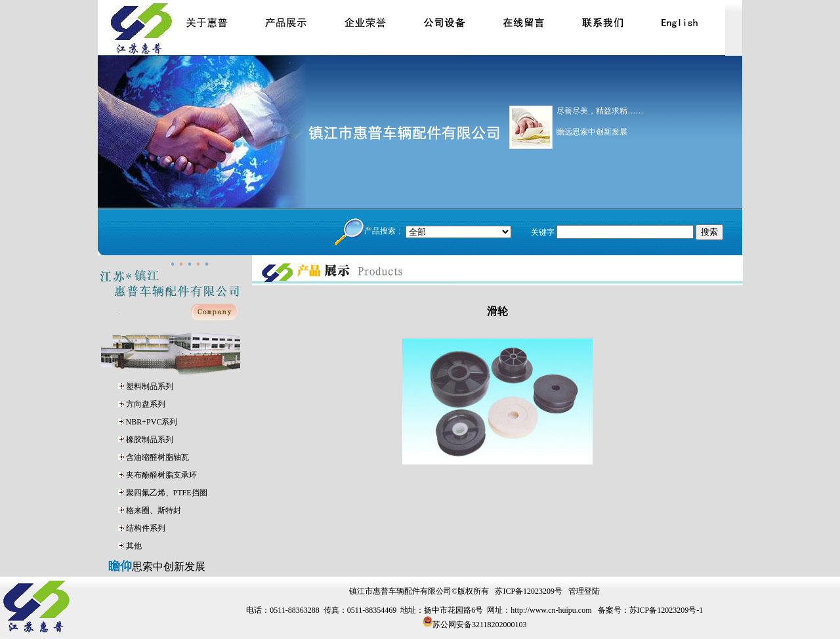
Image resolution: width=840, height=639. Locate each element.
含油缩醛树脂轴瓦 (157, 457)
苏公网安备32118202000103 (480, 624)
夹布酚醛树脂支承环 (161, 475)
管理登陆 (584, 591)
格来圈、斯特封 (154, 510)
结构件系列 (146, 528)
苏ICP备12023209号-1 (666, 610)
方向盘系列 (146, 404)
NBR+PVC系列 (152, 422)
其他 (134, 546)
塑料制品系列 (150, 386)
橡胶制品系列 (150, 440)
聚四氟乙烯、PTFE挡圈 (167, 493)
